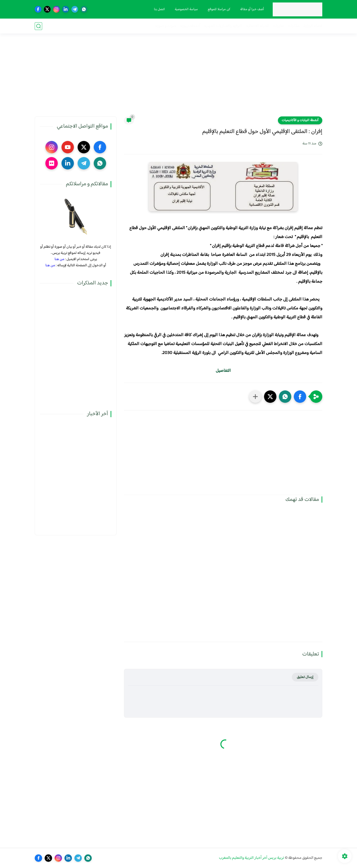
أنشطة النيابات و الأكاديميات (300, 120)
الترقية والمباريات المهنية (223, 26)
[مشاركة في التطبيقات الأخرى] (255, 397)
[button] (300, 397)
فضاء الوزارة (313, 26)
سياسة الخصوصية (186, 9)
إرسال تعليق (305, 677)
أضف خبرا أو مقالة (252, 9)
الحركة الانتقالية (258, 26)
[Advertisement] (178, 78)
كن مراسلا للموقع (219, 9)
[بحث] (38, 26)
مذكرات (294, 26)
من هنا (59, 259)
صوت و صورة (166, 26)
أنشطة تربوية (190, 26)
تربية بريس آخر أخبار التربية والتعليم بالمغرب (252, 858)
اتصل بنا (159, 9)
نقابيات (279, 26)
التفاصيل (223, 371)
